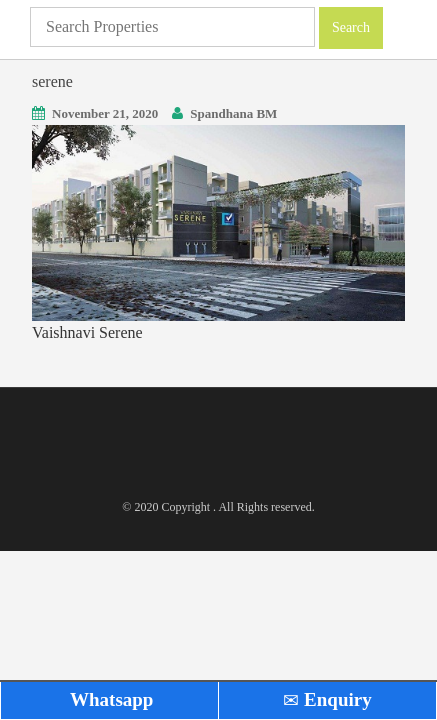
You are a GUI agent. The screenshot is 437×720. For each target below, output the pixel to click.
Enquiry (327, 699)
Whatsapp (110, 699)
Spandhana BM (233, 113)
